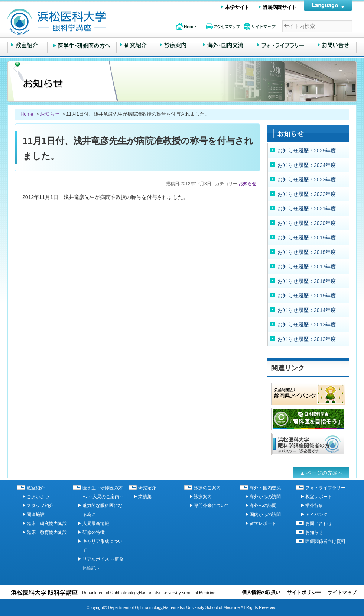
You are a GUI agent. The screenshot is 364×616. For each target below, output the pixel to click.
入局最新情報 (96, 523)
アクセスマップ (223, 26)
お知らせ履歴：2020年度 (307, 223)
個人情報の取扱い (261, 592)
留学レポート (263, 523)
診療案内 (203, 497)
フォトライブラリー (281, 45)
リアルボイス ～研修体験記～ (103, 564)
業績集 (145, 497)
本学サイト (237, 7)
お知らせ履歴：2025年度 (307, 151)
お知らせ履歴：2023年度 (307, 180)
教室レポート (319, 497)
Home (27, 114)
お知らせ (50, 114)
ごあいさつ (38, 497)
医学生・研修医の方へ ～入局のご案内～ (82, 45)
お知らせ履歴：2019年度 (307, 238)
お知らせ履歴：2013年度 (307, 325)
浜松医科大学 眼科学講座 (85, 22)
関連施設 (36, 515)
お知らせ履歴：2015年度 (307, 296)
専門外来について (212, 506)
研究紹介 (136, 45)
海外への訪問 (263, 506)
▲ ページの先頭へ (321, 473)
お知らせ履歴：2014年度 (307, 310)
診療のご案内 (176, 45)
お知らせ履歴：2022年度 (307, 194)
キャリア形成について (103, 546)
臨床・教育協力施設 (47, 532)
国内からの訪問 (265, 515)
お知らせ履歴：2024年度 (307, 165)
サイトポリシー (304, 592)
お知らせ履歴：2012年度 (307, 339)
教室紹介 (27, 45)
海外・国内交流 (224, 45)
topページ (186, 26)
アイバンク (316, 515)
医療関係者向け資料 (325, 541)
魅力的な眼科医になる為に (103, 510)
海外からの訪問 (265, 497)
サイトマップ (260, 26)
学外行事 (314, 506)
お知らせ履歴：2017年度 (307, 267)
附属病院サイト (279, 7)
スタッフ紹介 (40, 506)
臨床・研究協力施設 (47, 523)
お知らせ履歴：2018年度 (307, 252)
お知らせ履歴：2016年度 (307, 281)
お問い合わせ (334, 45)
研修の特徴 (94, 532)
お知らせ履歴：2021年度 (307, 209)
